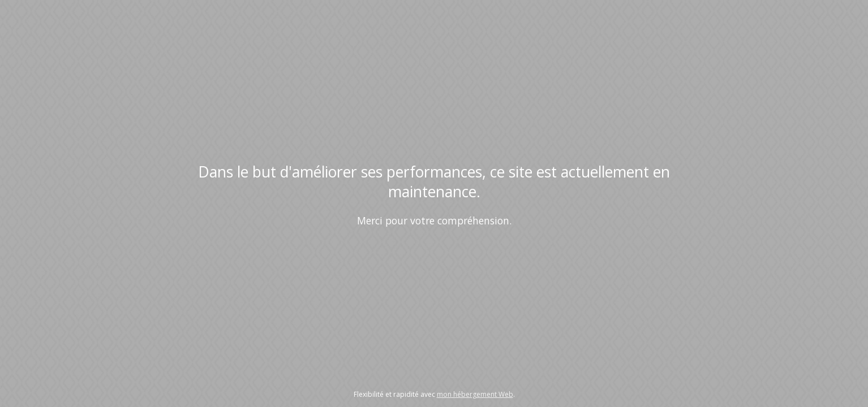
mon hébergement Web (475, 394)
